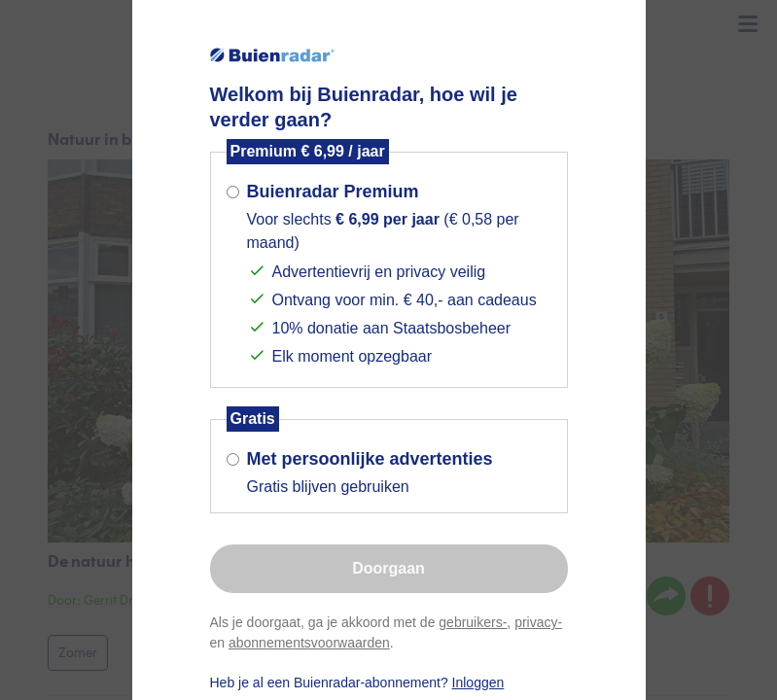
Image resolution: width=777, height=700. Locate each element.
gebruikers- (473, 622)
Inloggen (478, 682)
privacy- (538, 622)
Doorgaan (388, 568)
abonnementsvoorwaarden (309, 643)
